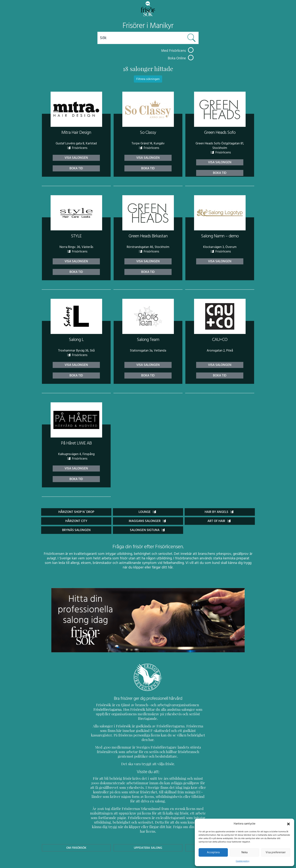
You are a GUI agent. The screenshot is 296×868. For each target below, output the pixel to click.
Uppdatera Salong (148, 830)
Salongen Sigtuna (147, 530)
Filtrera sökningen (148, 79)
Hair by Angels (219, 512)
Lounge (147, 512)
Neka (244, 852)
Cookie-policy (243, 861)
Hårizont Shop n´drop (76, 512)
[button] (288, 824)
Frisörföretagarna (104, 709)
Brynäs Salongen (76, 530)
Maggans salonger (147, 521)
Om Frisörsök (76, 830)
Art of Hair (219, 521)
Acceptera (213, 852)
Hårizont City (76, 521)
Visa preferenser (276, 852)
